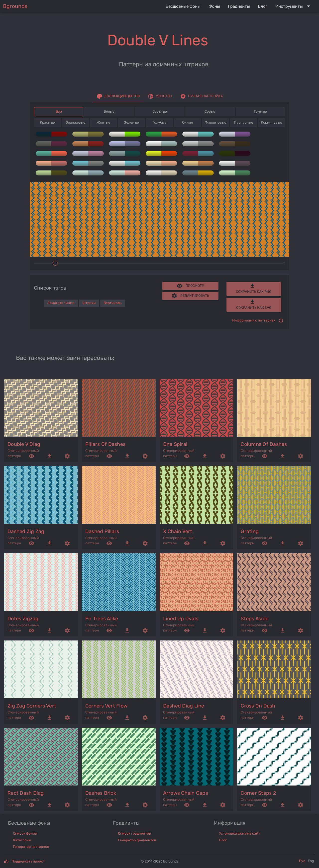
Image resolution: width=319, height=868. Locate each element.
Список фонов (25, 833)
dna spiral (175, 444)
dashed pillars (102, 531)
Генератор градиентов (137, 840)
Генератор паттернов (31, 847)
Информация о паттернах (254, 320)
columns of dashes (264, 444)
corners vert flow (106, 706)
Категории (22, 840)
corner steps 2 (258, 793)
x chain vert (178, 531)
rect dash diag (26, 793)
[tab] (118, 96)
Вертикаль (112, 303)
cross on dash (258, 706)
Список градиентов (134, 833)
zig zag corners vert (32, 706)
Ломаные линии (61, 303)
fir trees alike (102, 619)
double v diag (24, 444)
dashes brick (101, 793)
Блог (223, 840)
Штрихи (89, 303)
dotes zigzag (23, 619)
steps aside (255, 619)
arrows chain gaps (186, 793)
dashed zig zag (26, 531)
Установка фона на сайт (240, 833)
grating (250, 531)
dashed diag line (184, 706)
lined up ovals (181, 619)
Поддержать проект (28, 861)
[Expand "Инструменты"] (294, 6)
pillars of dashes (105, 444)
